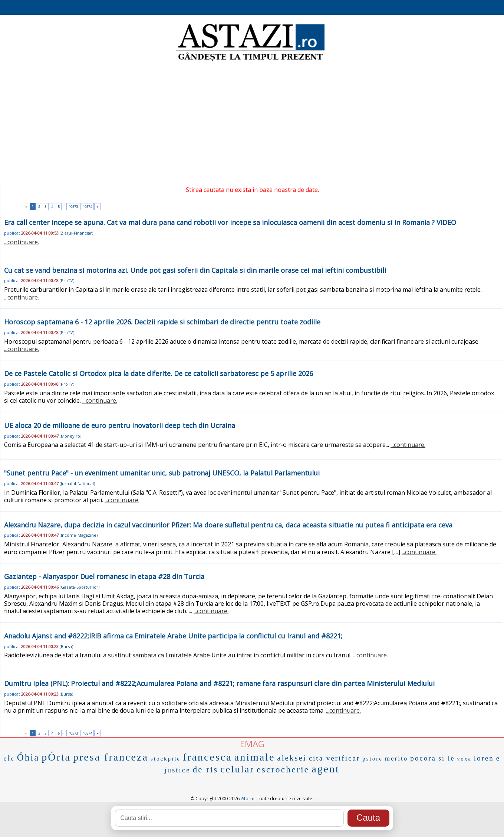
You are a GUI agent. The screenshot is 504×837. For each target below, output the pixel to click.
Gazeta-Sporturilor (80, 587)
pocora (423, 758)
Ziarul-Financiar (76, 233)
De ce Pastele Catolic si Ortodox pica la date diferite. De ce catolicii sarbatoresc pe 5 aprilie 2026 (159, 373)
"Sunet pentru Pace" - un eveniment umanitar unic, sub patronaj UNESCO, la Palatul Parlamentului (162, 473)
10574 (87, 207)
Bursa (66, 646)
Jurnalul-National (77, 483)
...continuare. (22, 242)
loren (484, 758)
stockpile (166, 759)
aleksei (292, 758)
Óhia (28, 757)
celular (237, 769)
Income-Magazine (79, 535)
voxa (464, 759)
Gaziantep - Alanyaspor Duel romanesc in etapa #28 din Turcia (104, 576)
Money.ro (70, 436)
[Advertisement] (252, 122)
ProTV (67, 280)
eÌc (9, 758)
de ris (205, 770)
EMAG (252, 744)
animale (255, 757)
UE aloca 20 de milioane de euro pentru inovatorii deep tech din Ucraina (120, 425)
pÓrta (56, 757)
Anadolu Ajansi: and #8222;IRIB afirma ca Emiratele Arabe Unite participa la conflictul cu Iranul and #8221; (173, 636)
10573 (73, 207)
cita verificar (335, 758)
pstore (373, 759)
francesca (207, 757)
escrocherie (283, 769)
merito (396, 758)
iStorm (248, 799)
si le (447, 758)
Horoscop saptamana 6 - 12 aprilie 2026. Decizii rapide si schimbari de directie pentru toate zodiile (162, 322)
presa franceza (111, 757)
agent (326, 769)
